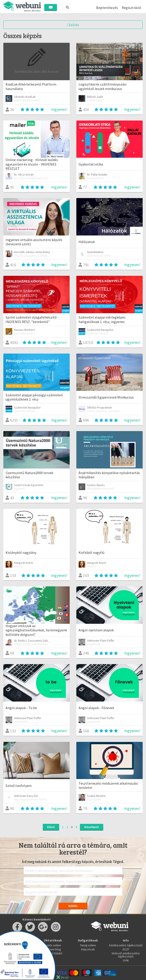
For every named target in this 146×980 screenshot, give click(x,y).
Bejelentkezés (107, 8)
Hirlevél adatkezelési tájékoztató (126, 955)
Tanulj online (88, 945)
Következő (92, 827)
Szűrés (73, 25)
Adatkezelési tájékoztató (126, 945)
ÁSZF (126, 949)
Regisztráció (131, 8)
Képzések (88, 949)
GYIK (126, 960)
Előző (51, 827)
